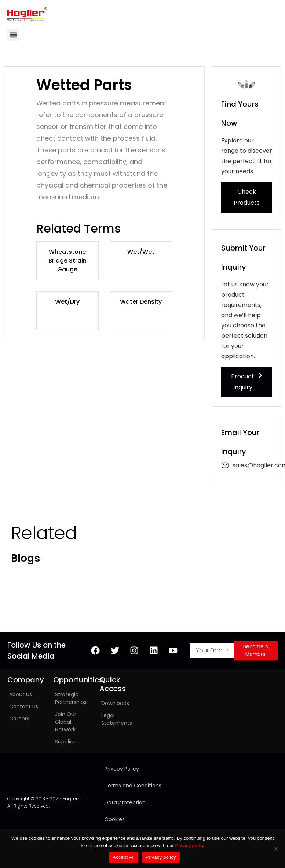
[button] (13, 35)
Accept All (124, 857)
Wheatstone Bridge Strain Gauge (67, 261)
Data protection (125, 802)
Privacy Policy (122, 769)
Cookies (115, 819)
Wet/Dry (67, 302)
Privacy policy (189, 845)
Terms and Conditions (133, 786)
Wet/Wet (141, 252)
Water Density (141, 302)
